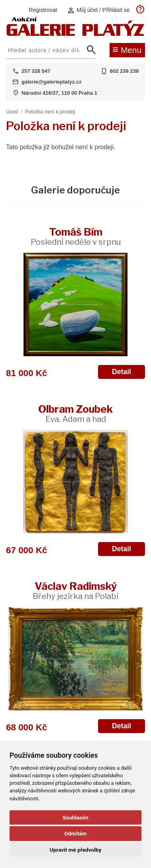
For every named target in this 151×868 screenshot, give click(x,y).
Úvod (12, 112)
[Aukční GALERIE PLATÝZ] (75, 34)
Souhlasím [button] (75, 817)
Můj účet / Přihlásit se (98, 10)
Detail (122, 372)
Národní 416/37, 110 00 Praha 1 (59, 93)
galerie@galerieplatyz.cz (52, 82)
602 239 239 (124, 71)
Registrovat (43, 10)
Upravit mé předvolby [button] (75, 850)
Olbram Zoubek (75, 413)
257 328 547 (36, 71)
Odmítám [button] (75, 833)
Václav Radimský (75, 590)
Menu (127, 49)
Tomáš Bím (76, 236)
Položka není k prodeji (50, 112)
